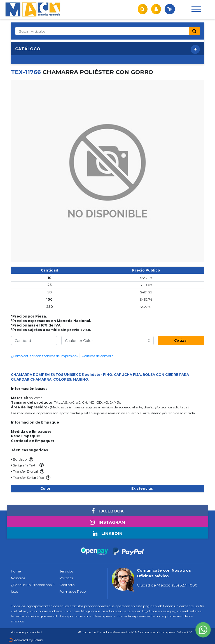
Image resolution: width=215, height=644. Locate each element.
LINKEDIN (108, 533)
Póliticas (66, 578)
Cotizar (181, 340)
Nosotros (18, 578)
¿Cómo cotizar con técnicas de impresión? (45, 356)
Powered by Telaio (28, 640)
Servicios (66, 571)
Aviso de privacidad (26, 632)
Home (16, 571)
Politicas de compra (98, 356)
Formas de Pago (73, 591)
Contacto (67, 585)
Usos (15, 591)
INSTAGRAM (108, 522)
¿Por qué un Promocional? (33, 585)
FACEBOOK (108, 511)
